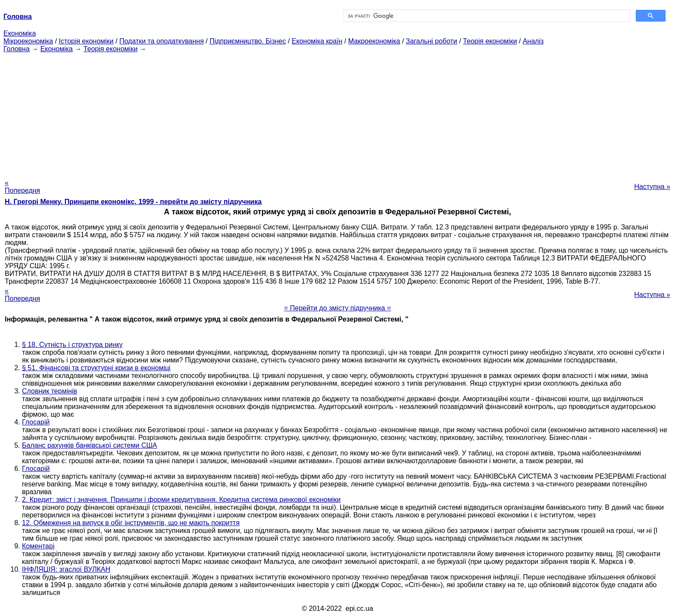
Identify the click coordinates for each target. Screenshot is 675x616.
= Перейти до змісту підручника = (338, 308)
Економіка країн (317, 41)
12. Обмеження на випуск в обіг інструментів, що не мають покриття (131, 523)
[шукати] (486, 16)
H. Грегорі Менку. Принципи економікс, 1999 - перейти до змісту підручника (133, 202)
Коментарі (38, 546)
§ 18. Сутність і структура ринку (72, 345)
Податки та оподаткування (161, 41)
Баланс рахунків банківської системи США (90, 445)
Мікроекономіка (28, 41)
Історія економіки (86, 41)
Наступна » (652, 187)
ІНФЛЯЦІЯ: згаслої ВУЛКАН (66, 569)
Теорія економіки (490, 41)
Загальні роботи (432, 41)
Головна (17, 49)
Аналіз (533, 41)
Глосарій (36, 422)
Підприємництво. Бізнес (248, 41)
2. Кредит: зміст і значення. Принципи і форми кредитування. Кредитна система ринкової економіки (181, 500)
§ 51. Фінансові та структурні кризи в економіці (96, 368)
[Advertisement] (337, 113)
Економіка (20, 33)
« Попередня (22, 187)
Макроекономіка (374, 41)
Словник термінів (50, 391)
